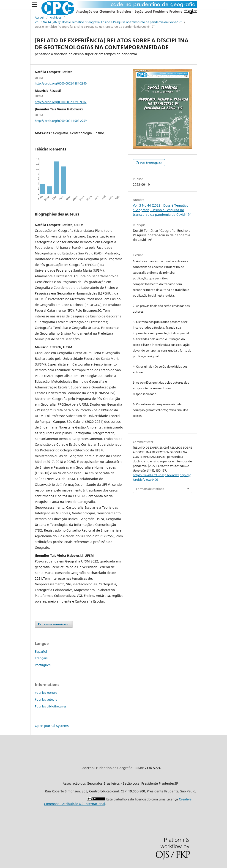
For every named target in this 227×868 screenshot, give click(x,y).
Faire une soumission (54, 624)
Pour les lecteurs (46, 693)
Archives (56, 17)
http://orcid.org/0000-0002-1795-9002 (61, 102)
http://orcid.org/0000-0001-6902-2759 (61, 120)
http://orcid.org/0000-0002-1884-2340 (61, 83)
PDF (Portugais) (150, 163)
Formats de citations (150, 489)
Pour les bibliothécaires (51, 706)
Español (41, 651)
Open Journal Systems (52, 726)
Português (43, 665)
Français (41, 658)
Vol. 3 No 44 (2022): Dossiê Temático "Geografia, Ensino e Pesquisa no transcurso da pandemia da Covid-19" (108, 22)
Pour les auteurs (46, 699)
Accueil (40, 17)
